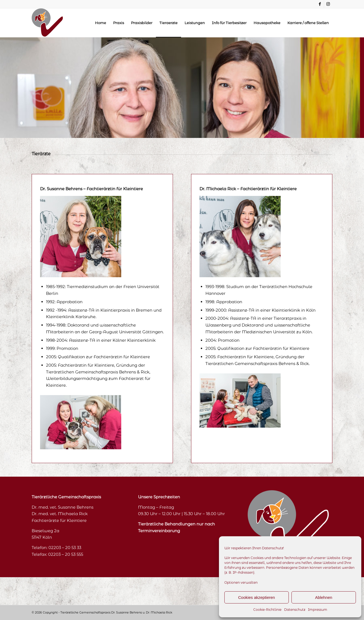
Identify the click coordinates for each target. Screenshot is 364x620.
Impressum (318, 610)
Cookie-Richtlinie (267, 610)
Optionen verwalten (241, 582)
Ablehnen (324, 597)
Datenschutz (295, 610)
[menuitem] (101, 23)
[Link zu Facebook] (320, 4)
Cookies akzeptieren (257, 597)
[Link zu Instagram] (328, 4)
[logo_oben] (47, 23)
